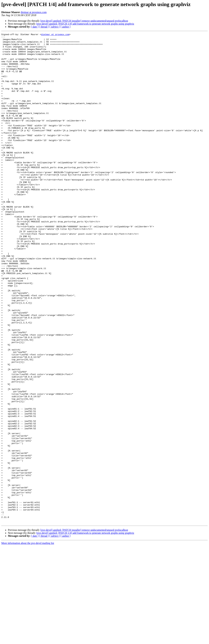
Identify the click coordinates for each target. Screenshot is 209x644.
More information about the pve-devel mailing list (28, 641)
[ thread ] (44, 27)
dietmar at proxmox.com (34, 12)
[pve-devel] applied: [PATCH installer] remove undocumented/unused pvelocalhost (84, 21)
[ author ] (66, 27)
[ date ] (35, 27)
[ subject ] (55, 27)
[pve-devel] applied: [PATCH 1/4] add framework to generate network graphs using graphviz (85, 24)
